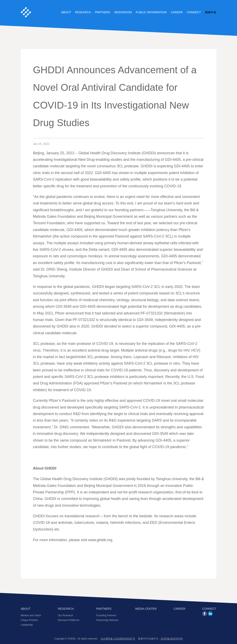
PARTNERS (104, 609)
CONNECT (209, 609)
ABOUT (26, 609)
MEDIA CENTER (146, 609)
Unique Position (29, 620)
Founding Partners (106, 615)
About (66, 12)
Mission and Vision (31, 615)
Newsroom (123, 12)
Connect (194, 12)
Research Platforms (69, 620)
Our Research (66, 615)
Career (177, 12)
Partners (103, 12)
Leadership (27, 625)
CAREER (179, 609)
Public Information (151, 12)
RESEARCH (66, 609)
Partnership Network (107, 620)
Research (83, 12)
